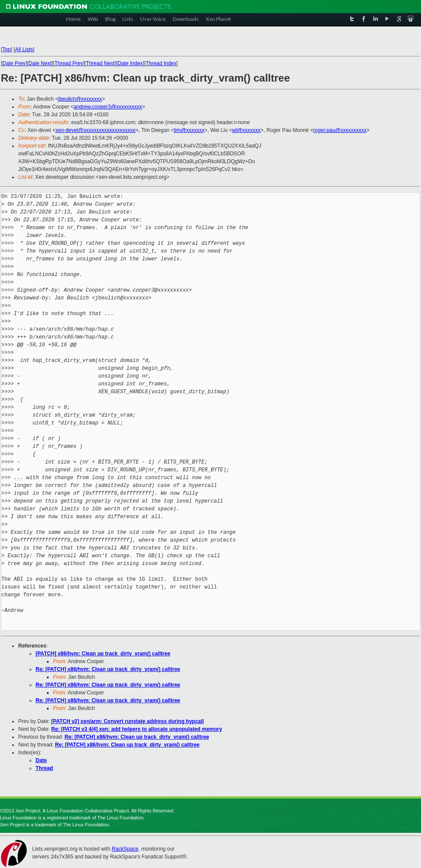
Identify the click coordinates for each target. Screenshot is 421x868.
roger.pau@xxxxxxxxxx (340, 130)
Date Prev (14, 63)
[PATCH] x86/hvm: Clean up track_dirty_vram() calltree (103, 654)
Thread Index (161, 63)
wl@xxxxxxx (247, 130)
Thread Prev (69, 63)
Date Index (130, 63)
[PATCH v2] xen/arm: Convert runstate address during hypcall (128, 721)
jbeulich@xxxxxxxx (80, 99)
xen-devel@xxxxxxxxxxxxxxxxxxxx (95, 130)
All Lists (24, 49)
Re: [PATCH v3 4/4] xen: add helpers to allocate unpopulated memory (137, 729)
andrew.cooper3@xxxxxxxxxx (108, 107)
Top (6, 49)
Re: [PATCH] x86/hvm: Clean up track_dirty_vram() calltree (108, 669)
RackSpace (125, 849)
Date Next (40, 63)
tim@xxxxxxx (189, 130)
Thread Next (100, 63)
